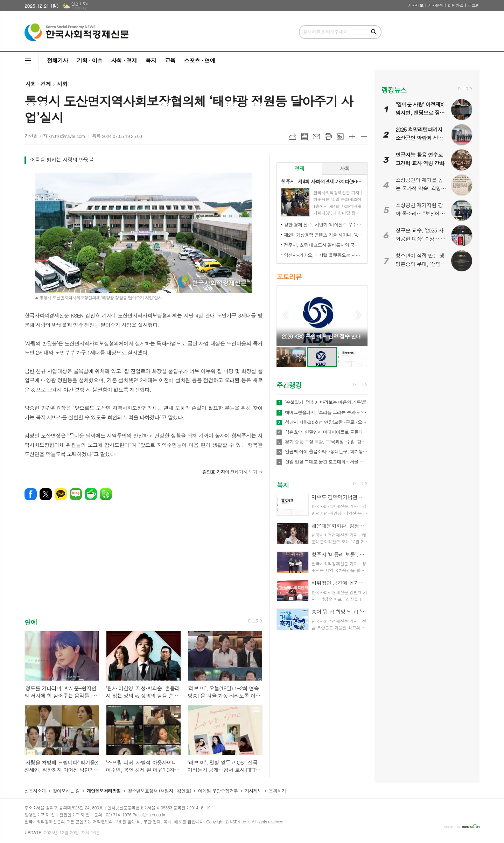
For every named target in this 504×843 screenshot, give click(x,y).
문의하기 (277, 791)
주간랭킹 (289, 385)
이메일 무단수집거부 (218, 791)
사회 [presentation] (345, 168)
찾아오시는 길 (66, 791)
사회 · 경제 (124, 60)
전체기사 (57, 60)
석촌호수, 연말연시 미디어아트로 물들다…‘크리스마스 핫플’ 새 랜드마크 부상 (326, 432)
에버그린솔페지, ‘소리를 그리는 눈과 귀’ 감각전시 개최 (326, 412)
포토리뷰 (289, 276)
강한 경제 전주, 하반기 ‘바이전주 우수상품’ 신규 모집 (323, 225)
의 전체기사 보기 (230, 472)
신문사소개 (35, 791)
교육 (170, 60)
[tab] (299, 169)
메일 (316, 137)
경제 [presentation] (299, 168)
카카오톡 (61, 494)
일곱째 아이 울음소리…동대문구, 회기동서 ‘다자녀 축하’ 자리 (326, 452)
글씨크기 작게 (364, 137)
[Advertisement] (143, 567)
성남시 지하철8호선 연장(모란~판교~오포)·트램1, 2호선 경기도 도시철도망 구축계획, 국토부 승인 (326, 422)
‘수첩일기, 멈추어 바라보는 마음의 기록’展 (325, 402)
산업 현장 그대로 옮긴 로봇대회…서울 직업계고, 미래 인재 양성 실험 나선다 (326, 462)
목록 (304, 137)
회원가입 (456, 5)
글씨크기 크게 (352, 137)
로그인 (474, 5)
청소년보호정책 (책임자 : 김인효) (159, 791)
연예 (31, 622)
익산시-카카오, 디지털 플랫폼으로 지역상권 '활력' (323, 255)
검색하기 (374, 32)
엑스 (46, 494)
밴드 (106, 494)
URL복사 (293, 137)
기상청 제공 (79, 8)
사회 (62, 84)
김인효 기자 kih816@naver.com (55, 136)
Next (359, 315)
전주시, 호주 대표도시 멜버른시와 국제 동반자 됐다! (323, 245)
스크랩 (340, 137)
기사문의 (436, 5)
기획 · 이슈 (89, 60)
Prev (285, 315)
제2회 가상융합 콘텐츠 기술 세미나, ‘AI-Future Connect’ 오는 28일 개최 (323, 235)
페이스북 (31, 494)
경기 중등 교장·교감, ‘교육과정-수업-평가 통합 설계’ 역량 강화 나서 (326, 442)
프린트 (328, 137)
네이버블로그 (76, 494)
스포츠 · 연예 (199, 60)
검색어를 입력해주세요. (326, 32)
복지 (151, 60)
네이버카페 (91, 494)
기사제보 (416, 5)
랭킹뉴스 (394, 90)
